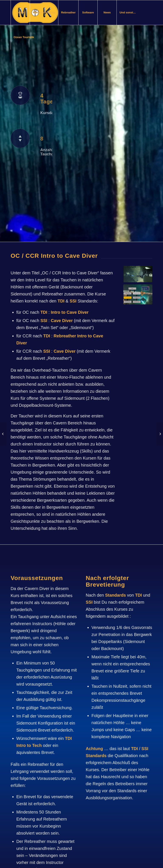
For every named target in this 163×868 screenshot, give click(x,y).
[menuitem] (20, 13)
